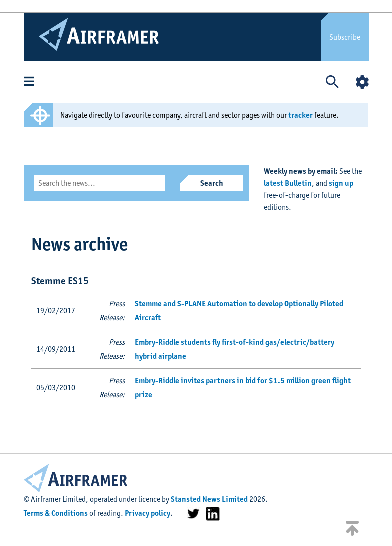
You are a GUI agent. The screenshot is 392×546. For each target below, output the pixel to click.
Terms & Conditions (56, 513)
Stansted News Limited (209, 499)
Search (212, 183)
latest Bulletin (288, 183)
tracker (301, 115)
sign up (341, 183)
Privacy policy (147, 513)
